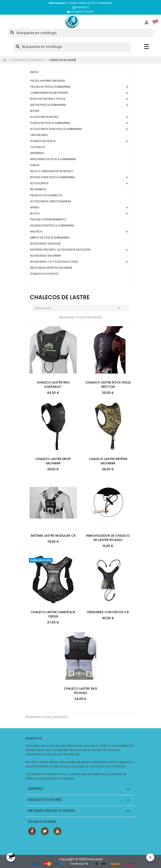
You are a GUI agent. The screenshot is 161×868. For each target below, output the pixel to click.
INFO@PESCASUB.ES (80, 12)
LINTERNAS (37, 153)
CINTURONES (39, 135)
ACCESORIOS (39, 183)
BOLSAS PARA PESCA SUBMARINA (53, 177)
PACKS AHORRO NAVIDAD (48, 81)
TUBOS (35, 165)
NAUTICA (36, 231)
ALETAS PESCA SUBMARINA (48, 105)
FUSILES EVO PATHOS (44, 274)
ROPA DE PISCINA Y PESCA (48, 99)
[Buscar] (80, 33)
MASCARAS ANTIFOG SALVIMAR (51, 268)
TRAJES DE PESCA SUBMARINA (50, 87)
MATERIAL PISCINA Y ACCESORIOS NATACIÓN (60, 250)
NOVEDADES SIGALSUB (45, 244)
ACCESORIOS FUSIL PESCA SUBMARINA (56, 129)
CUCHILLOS (38, 147)
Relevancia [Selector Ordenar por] (78, 309)
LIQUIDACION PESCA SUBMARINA (52, 225)
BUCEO (35, 213)
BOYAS (35, 111)
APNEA (35, 207)
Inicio (34, 72)
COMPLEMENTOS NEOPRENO (49, 93)
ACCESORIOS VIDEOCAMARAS (51, 201)
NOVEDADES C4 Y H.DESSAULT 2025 (54, 262)
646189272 (80, 7)
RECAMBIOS (38, 189)
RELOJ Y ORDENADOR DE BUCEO (52, 171)
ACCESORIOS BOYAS (44, 117)
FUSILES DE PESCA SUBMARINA (50, 123)
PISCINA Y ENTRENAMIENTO (48, 219)
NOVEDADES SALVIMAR (46, 256)
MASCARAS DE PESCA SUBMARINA (53, 159)
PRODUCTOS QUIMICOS (46, 195)
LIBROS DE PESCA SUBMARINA (50, 238)
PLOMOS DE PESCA (43, 141)
